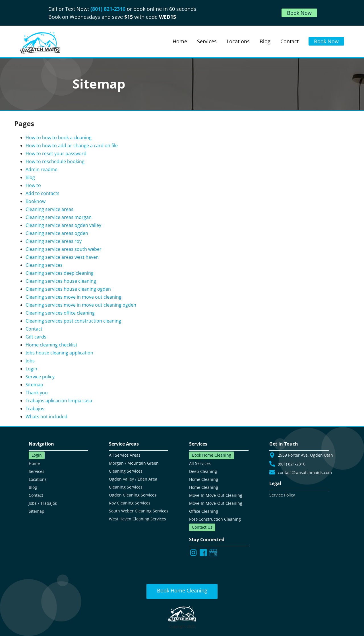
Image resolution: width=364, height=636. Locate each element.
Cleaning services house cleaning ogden (68, 289)
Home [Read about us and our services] (180, 41)
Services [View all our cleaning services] (207, 41)
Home (34, 463)
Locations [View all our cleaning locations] (238, 41)
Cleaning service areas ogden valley (63, 225)
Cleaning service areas (49, 209)
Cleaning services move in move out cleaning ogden (81, 305)
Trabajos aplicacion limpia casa (59, 401)
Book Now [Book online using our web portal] (326, 41)
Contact (34, 329)
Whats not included (46, 417)
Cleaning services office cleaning (60, 313)
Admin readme (42, 169)
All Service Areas (125, 455)
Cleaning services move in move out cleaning (74, 297)
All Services (200, 463)
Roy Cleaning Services (130, 503)
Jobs (30, 361)
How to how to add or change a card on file (72, 145)
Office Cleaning (204, 511)
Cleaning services (44, 265)
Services (37, 471)
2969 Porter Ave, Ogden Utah (305, 455)
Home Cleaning (204, 479)
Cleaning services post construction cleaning (73, 321)
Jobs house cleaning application (59, 353)
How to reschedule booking (55, 161)
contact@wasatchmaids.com (305, 472)
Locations (38, 479)
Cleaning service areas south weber (64, 249)
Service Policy (282, 495)
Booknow (36, 201)
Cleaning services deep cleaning (60, 273)
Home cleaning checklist (51, 345)
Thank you (37, 393)
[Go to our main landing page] (40, 43)
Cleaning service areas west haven (62, 257)
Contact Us (202, 527)
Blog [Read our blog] (265, 41)
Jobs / (35, 503)
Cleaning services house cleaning (61, 281)
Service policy (40, 377)
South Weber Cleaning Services (139, 511)
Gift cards (36, 337)
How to (33, 185)
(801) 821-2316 (109, 9)
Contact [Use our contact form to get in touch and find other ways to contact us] (289, 41)
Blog (30, 177)
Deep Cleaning (203, 471)
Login (31, 369)
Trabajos (35, 409)
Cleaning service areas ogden (57, 233)
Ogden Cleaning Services (133, 495)
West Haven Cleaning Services (137, 519)
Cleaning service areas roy (54, 241)
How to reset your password (56, 153)
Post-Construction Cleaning (215, 519)
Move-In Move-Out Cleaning (216, 495)
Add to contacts (43, 193)
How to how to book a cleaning (59, 138)
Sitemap (34, 385)
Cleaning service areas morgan (59, 217)
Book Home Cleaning (212, 455)
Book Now (299, 13)
